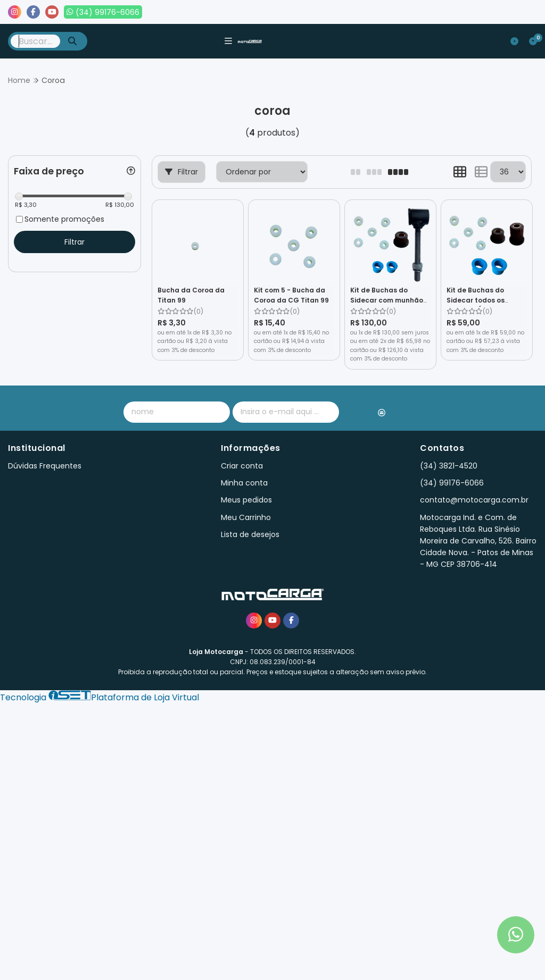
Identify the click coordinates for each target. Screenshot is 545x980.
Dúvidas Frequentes (45, 466)
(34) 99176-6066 (452, 483)
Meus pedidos (427, 12)
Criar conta (242, 466)
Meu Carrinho (246, 517)
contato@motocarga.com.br (474, 500)
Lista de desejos (501, 12)
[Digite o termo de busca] (35, 41)
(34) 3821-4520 (449, 466)
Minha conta (244, 483)
